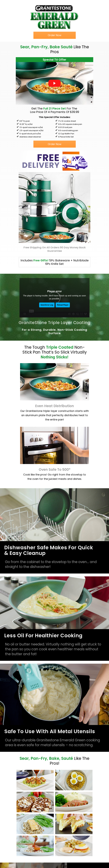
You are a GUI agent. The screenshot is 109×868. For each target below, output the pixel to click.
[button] (55, 35)
